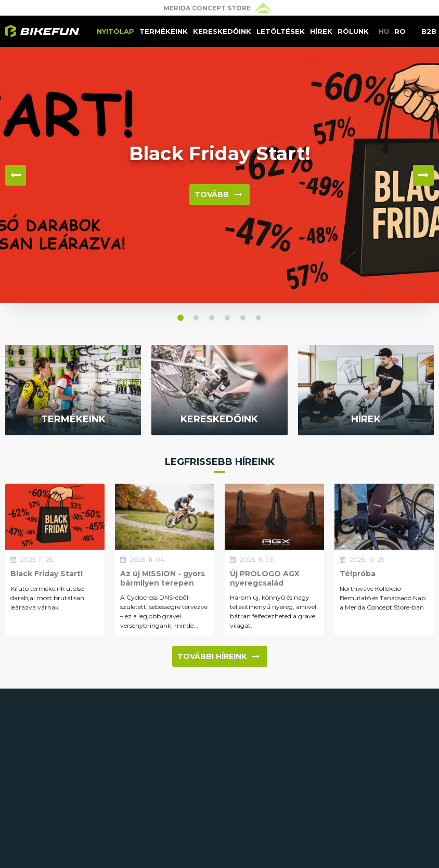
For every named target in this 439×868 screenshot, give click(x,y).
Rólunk (353, 31)
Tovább (218, 195)
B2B (429, 31)
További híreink (218, 656)
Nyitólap (115, 31)
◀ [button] (16, 175)
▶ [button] (423, 175)
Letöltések (281, 31)
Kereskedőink (222, 31)
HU (384, 31)
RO (400, 31)
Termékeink (164, 31)
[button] (180, 318)
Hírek (321, 31)
